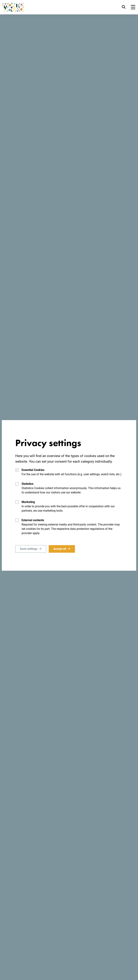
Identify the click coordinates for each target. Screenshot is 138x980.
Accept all (60, 549)
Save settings (29, 549)
